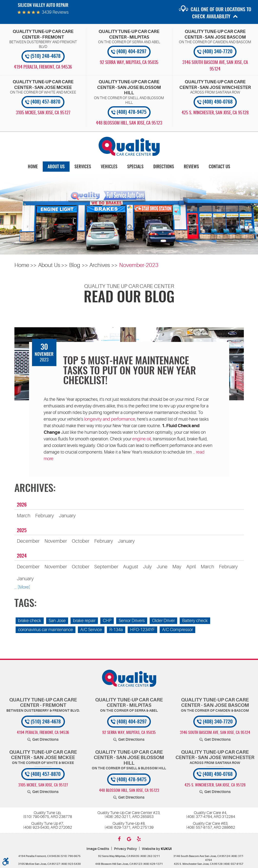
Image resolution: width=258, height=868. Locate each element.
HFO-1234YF (142, 630)
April (191, 567)
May (177, 567)
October (81, 541)
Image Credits (98, 849)
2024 (22, 556)
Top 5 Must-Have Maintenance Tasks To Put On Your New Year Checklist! (130, 371)
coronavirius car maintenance (46, 630)
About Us (56, 167)
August (131, 567)
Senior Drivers (132, 621)
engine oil (142, 439)
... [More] (22, 587)
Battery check (195, 621)
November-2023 (139, 265)
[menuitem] (33, 167)
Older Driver (163, 621)
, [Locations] (43, 67)
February (45, 516)
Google (129, 839)
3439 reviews (55, 12)
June (162, 567)
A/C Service (91, 630)
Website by (157, 849)
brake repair (84, 621)
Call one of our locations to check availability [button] (221, 13)
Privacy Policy (125, 849)
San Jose (57, 621)
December (28, 541)
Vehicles (109, 167)
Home (33, 167)
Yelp (139, 839)
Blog (75, 265)
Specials (135, 167)
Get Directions (45, 740)
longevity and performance (110, 419)
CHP (107, 621)
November (56, 541)
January (67, 516)
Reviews (191, 167)
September (106, 567)
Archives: (35, 489)
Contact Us (219, 167)
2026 (22, 505)
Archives (100, 265)
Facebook (119, 839)
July (147, 567)
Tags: (26, 604)
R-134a (116, 630)
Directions (164, 167)
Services (83, 167)
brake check (30, 621)
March (24, 516)
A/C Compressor (177, 630)
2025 (22, 531)
